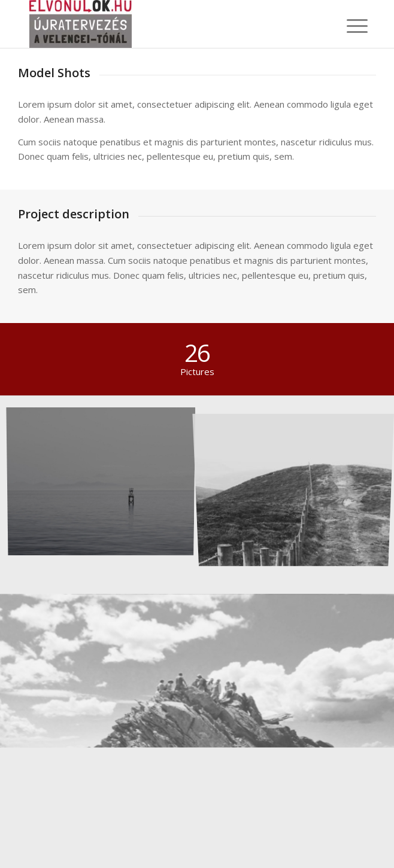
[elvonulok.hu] (163, 24)
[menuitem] (348, 25)
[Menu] (348, 25)
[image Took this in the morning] (105, 482)
